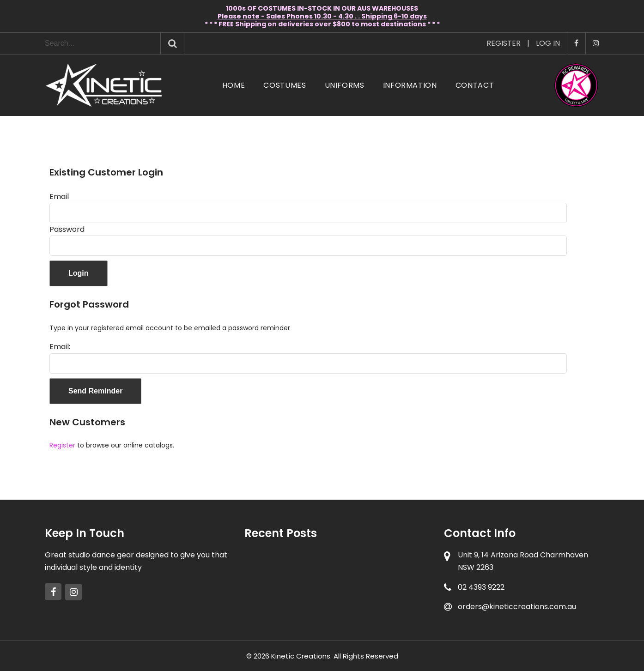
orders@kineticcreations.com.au (517, 607)
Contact (475, 85)
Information (410, 85)
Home (234, 85)
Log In (548, 43)
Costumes (285, 85)
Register (504, 43)
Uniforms (345, 85)
